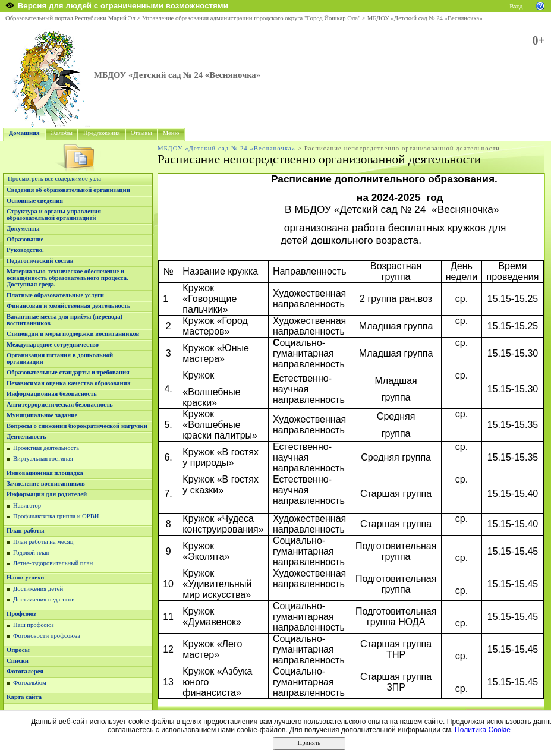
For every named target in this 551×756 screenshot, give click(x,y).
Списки (18, 661)
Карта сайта (24, 697)
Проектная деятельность (46, 448)
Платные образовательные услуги (55, 295)
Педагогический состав (40, 261)
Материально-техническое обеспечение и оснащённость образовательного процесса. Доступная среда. (67, 278)
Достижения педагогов (44, 599)
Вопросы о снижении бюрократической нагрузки (77, 426)
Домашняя (24, 133)
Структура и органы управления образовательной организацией (54, 215)
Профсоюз (21, 614)
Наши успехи (25, 577)
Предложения (102, 133)
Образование (25, 239)
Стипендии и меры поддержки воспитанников (73, 334)
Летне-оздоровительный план (53, 563)
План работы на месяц (43, 542)
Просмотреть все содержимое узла (54, 179)
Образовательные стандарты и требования (68, 372)
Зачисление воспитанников (46, 483)
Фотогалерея (25, 671)
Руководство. (25, 250)
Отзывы (141, 133)
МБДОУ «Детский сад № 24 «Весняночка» (425, 18)
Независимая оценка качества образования (68, 383)
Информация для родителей (47, 494)
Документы (23, 229)
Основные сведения (35, 201)
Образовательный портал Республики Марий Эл (70, 18)
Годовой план (31, 552)
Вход (516, 6)
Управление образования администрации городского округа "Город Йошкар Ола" (251, 18)
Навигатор (27, 505)
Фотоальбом (30, 683)
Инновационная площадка (45, 473)
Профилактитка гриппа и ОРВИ (56, 516)
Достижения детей (38, 589)
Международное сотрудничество (53, 344)
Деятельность (26, 437)
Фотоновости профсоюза (47, 636)
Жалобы (62, 133)
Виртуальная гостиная (43, 459)
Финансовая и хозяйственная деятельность (68, 306)
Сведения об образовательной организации (68, 190)
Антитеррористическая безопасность (60, 404)
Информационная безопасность (52, 394)
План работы (26, 530)
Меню (171, 133)
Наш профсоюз (34, 625)
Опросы (18, 650)
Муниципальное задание (42, 415)
